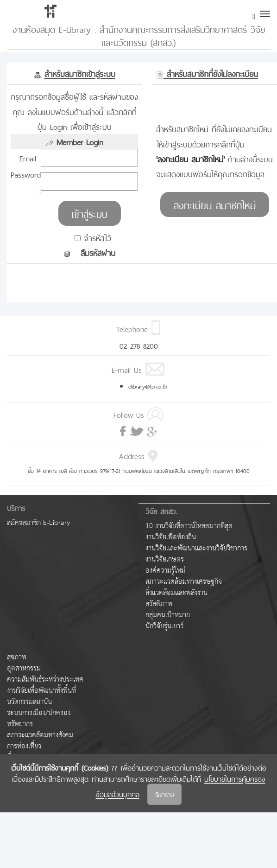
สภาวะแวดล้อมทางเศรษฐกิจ (184, 582)
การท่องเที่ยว (24, 746)
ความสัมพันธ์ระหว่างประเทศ (45, 680)
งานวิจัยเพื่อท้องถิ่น (171, 537)
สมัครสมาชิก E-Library (38, 523)
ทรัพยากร (20, 724)
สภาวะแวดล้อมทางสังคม (40, 735)
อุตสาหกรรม (24, 668)
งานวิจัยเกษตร (165, 559)
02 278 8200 (139, 345)
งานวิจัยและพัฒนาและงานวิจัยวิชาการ (196, 548)
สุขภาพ (17, 657)
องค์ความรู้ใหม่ (165, 571)
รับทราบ (164, 794)
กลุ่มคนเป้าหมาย (168, 615)
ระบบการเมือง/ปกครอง (39, 713)
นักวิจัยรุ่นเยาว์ (164, 626)
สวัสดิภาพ (159, 604)
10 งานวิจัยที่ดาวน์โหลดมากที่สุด (189, 526)
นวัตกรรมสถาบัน (29, 702)
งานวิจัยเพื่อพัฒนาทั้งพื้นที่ (41, 691)
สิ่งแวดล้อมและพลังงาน (176, 593)
